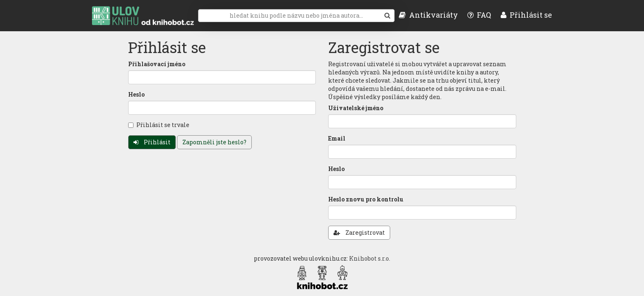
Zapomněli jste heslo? (214, 142)
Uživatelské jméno (356, 108)
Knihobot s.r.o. (370, 258)
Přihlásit (152, 142)
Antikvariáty (428, 15)
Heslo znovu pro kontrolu (366, 199)
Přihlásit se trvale (159, 125)
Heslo (136, 94)
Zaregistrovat (359, 232)
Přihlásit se (526, 15)
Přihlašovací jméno (157, 64)
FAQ (479, 15)
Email (337, 138)
